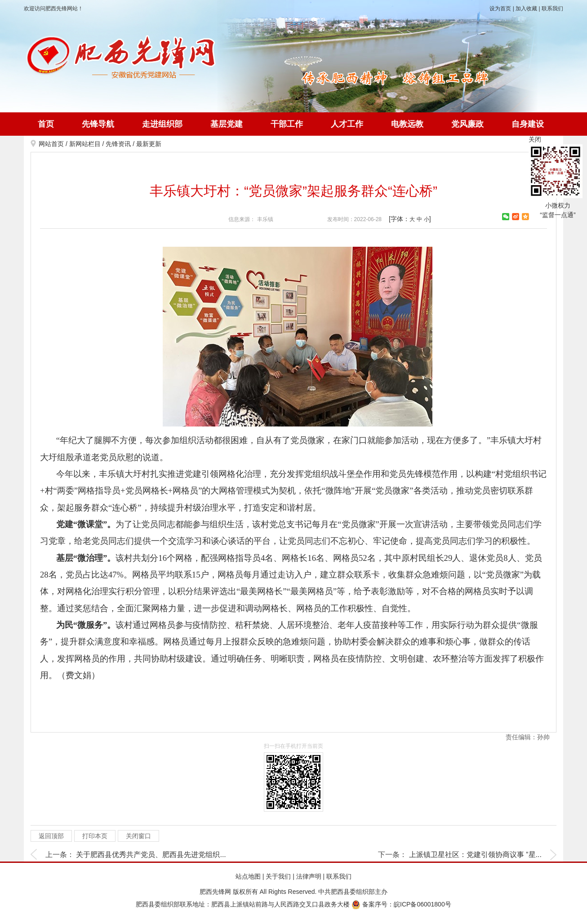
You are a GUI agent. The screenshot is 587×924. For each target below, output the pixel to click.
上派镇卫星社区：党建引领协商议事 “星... (475, 855)
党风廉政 (467, 124)
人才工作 (347, 124)
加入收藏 (526, 9)
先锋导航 (98, 124)
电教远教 (407, 124)
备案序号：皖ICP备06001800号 (401, 904)
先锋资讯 (118, 144)
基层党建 (227, 124)
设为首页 (500, 9)
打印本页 (95, 836)
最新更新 (149, 144)
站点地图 (248, 876)
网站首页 (51, 144)
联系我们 (552, 9)
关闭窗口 (138, 836)
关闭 (535, 139)
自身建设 (528, 124)
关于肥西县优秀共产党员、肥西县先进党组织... (151, 855)
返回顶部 (51, 836)
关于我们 (278, 876)
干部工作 (287, 124)
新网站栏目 (85, 144)
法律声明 (309, 876)
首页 (46, 124)
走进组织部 (162, 124)
